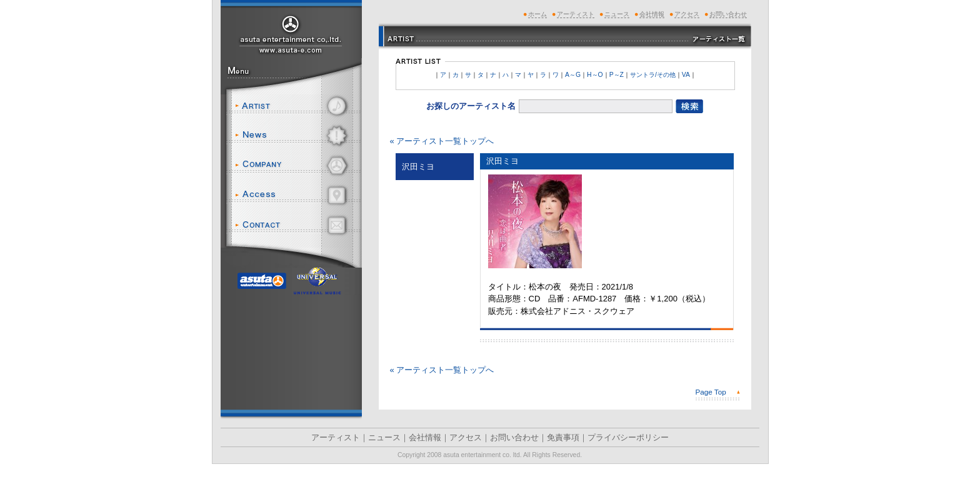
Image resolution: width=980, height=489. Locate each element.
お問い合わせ (297, 225)
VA (686, 75)
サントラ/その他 (653, 75)
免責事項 (563, 437)
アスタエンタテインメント (291, 33)
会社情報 (297, 166)
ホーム (537, 14)
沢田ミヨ (502, 161)
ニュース (297, 136)
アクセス (297, 195)
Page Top (711, 392)
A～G (573, 75)
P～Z (617, 75)
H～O (595, 75)
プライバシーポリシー (628, 437)
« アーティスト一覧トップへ (442, 141)
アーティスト (297, 106)
